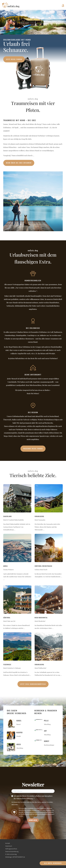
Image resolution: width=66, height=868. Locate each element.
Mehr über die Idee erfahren (19, 163)
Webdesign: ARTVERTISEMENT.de (15, 857)
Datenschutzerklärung (12, 852)
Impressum (9, 846)
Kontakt (8, 843)
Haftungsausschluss (11, 849)
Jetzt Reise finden (14, 59)
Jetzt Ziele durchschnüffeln (33, 684)
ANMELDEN (33, 820)
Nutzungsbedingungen (41, 814)
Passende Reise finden (33, 449)
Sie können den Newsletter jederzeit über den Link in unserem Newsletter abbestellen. (32, 803)
